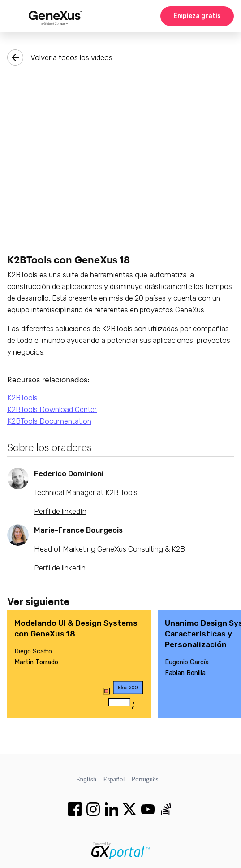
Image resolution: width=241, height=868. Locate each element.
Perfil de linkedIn (60, 511)
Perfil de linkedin (60, 568)
